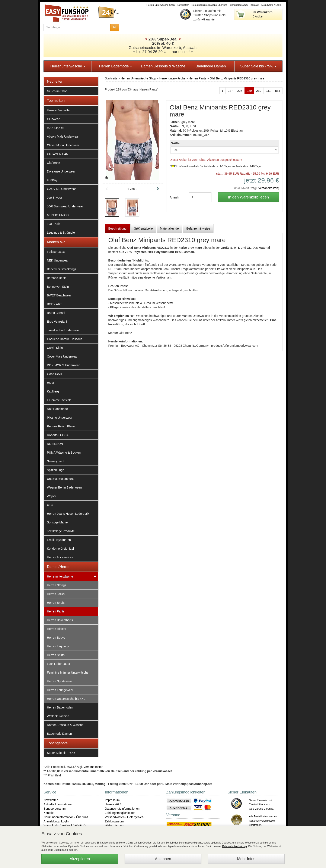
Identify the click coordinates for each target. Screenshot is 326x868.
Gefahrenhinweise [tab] (198, 228)
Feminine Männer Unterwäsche (68, 673)
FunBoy (52, 180)
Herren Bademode (115, 66)
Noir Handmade (57, 409)
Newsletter (183, 5)
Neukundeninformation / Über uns (209, 5)
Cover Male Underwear (62, 356)
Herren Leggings (58, 646)
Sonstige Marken (58, 522)
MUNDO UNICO (58, 215)
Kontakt (255, 5)
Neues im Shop (57, 91)
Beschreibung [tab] (118, 228)
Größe (175, 143)
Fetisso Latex (56, 252)
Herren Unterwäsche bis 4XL (66, 699)
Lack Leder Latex (58, 664)
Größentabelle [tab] (143, 228)
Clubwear (53, 119)
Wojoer (52, 496)
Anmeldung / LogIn (56, 821)
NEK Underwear (58, 260)
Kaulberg (53, 391)
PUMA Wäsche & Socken (64, 453)
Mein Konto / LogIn (271, 5)
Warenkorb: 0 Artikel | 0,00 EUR (65, 826)
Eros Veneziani (57, 322)
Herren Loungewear (60, 690)
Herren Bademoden (60, 707)
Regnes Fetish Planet (61, 426)
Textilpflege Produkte (61, 531)
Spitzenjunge (56, 470)
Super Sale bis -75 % (61, 753)
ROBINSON (55, 444)
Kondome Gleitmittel (60, 549)
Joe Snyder (55, 198)
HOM (50, 383)
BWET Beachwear (59, 295)
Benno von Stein (58, 287)
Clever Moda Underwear (63, 145)
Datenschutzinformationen (122, 809)
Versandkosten (268, 188)
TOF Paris (54, 224)
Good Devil (54, 374)
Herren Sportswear (60, 681)
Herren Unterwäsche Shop (161, 5)
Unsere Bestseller (59, 110)
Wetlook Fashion (58, 716)
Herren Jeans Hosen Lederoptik (68, 514)
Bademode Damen (211, 66)
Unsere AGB (113, 804)
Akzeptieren (80, 859)
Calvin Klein (55, 348)
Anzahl (175, 197)
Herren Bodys (56, 638)
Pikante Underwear (60, 418)
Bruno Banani (56, 313)
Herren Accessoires (60, 557)
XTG (50, 505)
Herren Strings (57, 585)
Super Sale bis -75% (258, 66)
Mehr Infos (246, 859)
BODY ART (54, 304)
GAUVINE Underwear (61, 189)
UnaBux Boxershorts (61, 479)
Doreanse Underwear (61, 171)
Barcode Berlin (57, 278)
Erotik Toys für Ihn (59, 540)
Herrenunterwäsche (68, 66)
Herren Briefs (56, 603)
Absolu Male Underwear (63, 137)
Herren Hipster (57, 629)
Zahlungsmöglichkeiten (120, 813)
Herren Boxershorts (60, 620)
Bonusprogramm (239, 5)
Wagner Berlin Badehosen (64, 487)
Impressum (112, 800)
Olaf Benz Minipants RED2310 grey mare (237, 78)
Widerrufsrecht (115, 826)
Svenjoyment (56, 461)
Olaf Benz (53, 163)
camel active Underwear (63, 330)
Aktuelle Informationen (58, 804)
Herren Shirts (56, 655)
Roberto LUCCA (58, 435)
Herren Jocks (56, 594)
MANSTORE (55, 128)
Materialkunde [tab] (169, 228)
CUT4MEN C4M (58, 154)
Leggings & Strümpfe (61, 233)
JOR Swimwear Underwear (65, 206)
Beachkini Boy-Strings (62, 269)
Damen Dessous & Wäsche (163, 66)
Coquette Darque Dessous (65, 339)
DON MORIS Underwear (63, 365)
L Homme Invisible (59, 400)
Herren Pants (56, 611)
